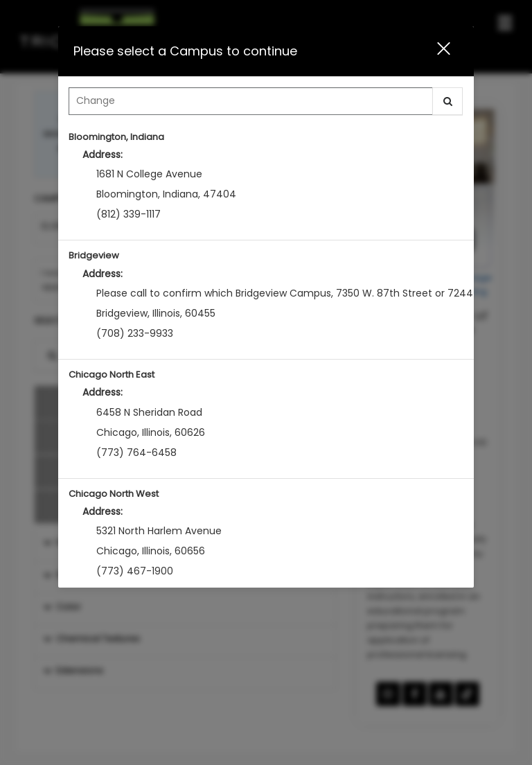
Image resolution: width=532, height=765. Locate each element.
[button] (435, 51)
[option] (266, 182)
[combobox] (266, 105)
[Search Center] (250, 101)
